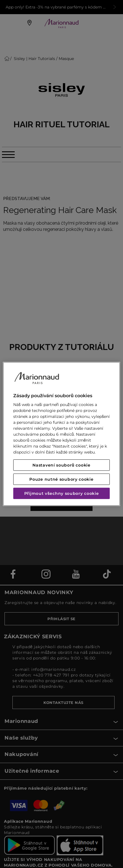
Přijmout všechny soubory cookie (62, 493)
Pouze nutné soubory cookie (61, 479)
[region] (61, 434)
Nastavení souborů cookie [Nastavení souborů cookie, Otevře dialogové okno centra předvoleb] (61, 465)
